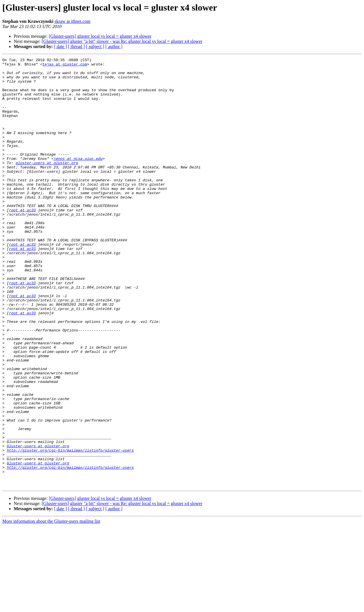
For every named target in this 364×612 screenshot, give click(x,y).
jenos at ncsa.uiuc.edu (78, 179)
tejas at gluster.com (65, 66)
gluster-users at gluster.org (47, 184)
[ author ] (114, 46)
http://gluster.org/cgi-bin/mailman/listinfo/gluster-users (70, 529)
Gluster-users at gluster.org (38, 524)
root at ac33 (22, 241)
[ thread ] (76, 46)
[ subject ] (95, 46)
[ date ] (60, 46)
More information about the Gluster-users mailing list (51, 607)
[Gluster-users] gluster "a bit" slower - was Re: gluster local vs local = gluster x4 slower (122, 41)
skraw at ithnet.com (73, 21)
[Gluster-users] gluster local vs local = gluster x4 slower (100, 36)
